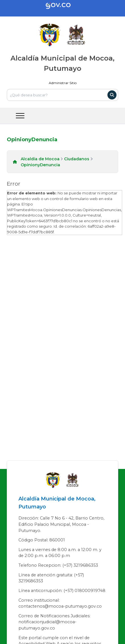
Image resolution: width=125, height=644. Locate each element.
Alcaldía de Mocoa (40, 159)
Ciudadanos (77, 159)
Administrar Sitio (63, 83)
